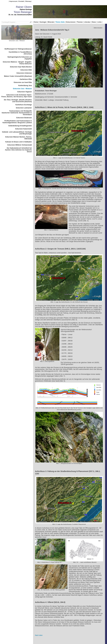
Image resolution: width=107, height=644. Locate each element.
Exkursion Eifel (26, 70)
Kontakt (21, 1)
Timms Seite (60, 22)
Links (99, 22)
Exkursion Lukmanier (24, 108)
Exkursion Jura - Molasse (22, 89)
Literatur (87, 22)
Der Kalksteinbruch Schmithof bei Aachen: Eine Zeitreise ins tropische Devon (18, 150)
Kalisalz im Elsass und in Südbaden (19, 142)
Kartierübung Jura (25, 86)
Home (36, 22)
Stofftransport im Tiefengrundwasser (18, 49)
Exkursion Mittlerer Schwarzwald (20, 145)
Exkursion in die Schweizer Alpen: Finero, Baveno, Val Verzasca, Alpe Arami (17, 96)
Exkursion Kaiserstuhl (24, 129)
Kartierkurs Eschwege (24, 105)
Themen (80, 22)
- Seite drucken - (98, 28)
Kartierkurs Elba (26, 79)
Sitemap (28, 1)
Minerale (51, 22)
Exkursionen (71, 22)
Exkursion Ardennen (24, 73)
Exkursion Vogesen (25, 92)
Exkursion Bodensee (24, 118)
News (94, 22)
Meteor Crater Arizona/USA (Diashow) (18, 76)
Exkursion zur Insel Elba (23, 82)
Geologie (43, 22)
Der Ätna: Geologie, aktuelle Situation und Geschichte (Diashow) (18, 101)
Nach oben (39, 635)
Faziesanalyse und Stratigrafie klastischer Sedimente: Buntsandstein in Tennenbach (17, 113)
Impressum (13, 1)
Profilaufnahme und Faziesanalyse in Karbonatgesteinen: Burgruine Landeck (17, 122)
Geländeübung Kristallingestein (20, 126)
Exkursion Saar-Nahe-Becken (21, 67)
